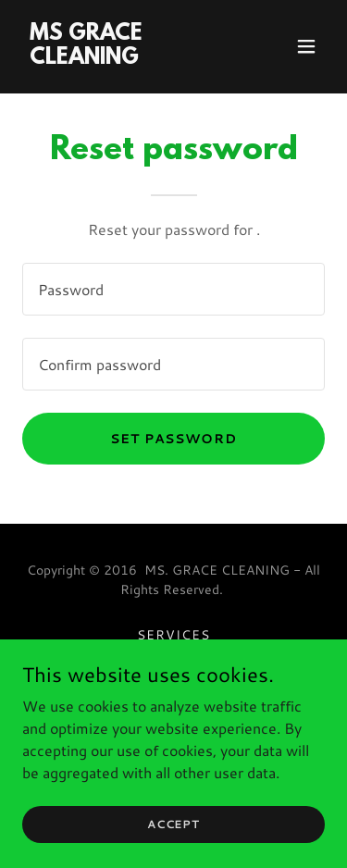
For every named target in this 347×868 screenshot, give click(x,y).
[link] (128, 58)
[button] (306, 46)
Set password (174, 439)
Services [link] (173, 635)
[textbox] (173, 289)
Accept (173, 824)
